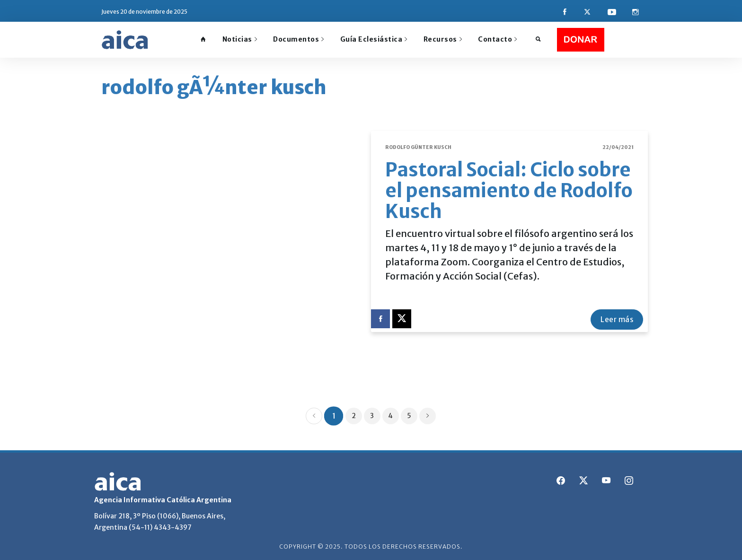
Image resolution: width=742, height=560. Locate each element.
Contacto (498, 39)
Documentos (299, 39)
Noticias (240, 39)
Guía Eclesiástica (374, 39)
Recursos (443, 39)
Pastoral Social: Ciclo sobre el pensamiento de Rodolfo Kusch (509, 190)
